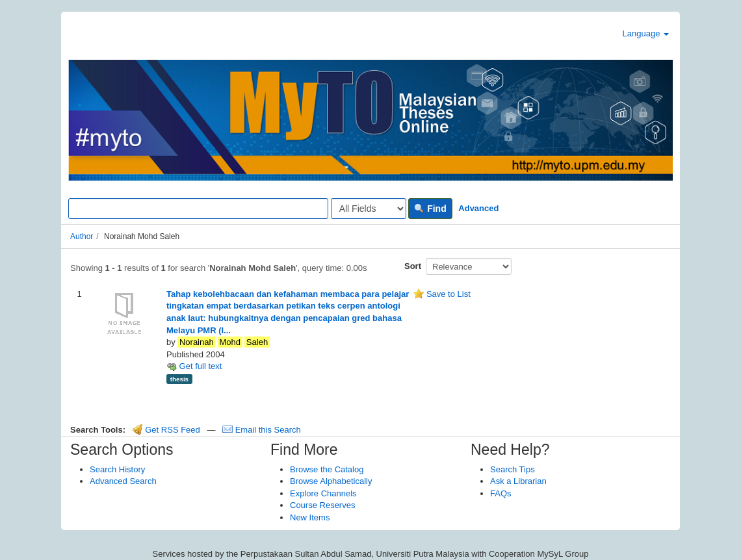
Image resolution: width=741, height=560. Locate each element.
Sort (413, 266)
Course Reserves (322, 505)
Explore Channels (323, 493)
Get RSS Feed (166, 430)
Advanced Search (123, 481)
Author (82, 236)
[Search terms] (198, 209)
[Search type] (369, 209)
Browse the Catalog (327, 469)
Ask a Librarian (518, 481)
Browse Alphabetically (331, 481)
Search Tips (513, 469)
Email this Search (262, 430)
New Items (310, 517)
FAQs (501, 493)
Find (430, 209)
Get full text (194, 366)
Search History (117, 469)
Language (646, 33)
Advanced (478, 208)
